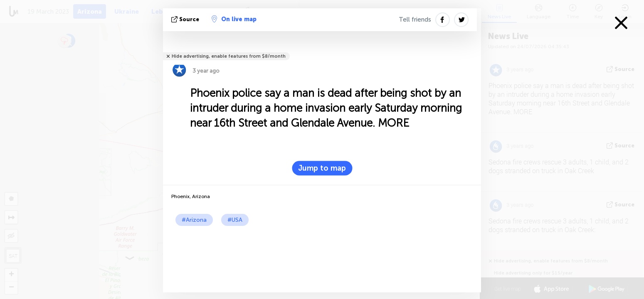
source (186, 19)
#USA (235, 220)
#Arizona (194, 220)
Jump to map (322, 168)
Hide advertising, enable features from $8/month (229, 56)
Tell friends (415, 20)
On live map (234, 19)
